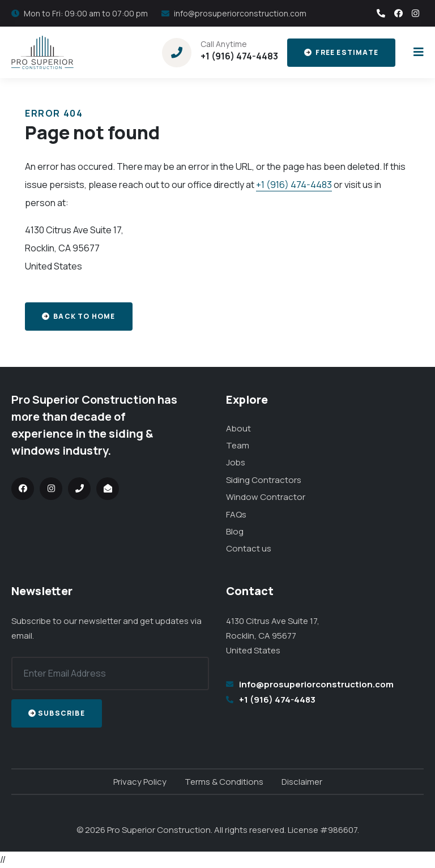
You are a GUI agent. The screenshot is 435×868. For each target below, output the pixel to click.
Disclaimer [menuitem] (302, 782)
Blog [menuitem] (235, 531)
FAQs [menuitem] (236, 514)
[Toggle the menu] (416, 52)
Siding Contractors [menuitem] (264, 480)
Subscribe (57, 713)
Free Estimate (341, 52)
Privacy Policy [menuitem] (140, 782)
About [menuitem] (238, 428)
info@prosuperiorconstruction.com (240, 13)
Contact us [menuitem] (249, 548)
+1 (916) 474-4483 (239, 56)
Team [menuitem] (238, 445)
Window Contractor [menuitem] (266, 497)
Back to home (79, 316)
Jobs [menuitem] (236, 462)
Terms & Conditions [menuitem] (224, 782)
